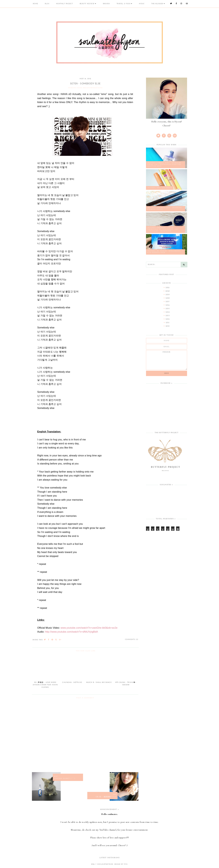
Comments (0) (132, 640)
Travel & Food (123, 4)
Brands (106, 4)
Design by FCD (121, 864)
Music (142, 4)
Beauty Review (87, 4)
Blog (47, 4)
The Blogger (157, 4)
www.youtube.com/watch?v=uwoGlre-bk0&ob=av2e (89, 628)
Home (35, 4)
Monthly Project (64, 4)
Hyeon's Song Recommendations (85, 88)
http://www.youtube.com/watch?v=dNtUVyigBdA (71, 632)
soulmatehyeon (105, 864)
